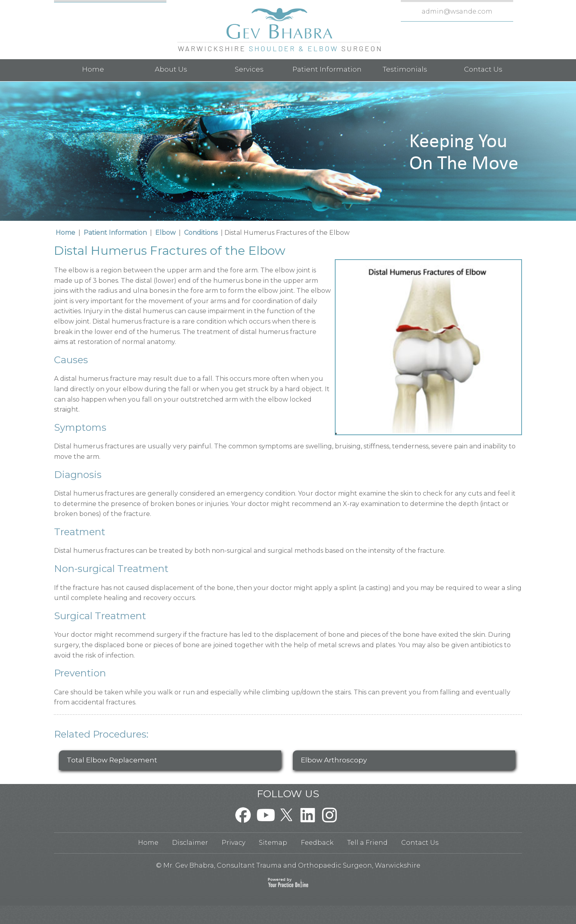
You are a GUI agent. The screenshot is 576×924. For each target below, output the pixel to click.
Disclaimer (190, 843)
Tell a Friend (367, 843)
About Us (171, 69)
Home (93, 69)
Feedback (317, 843)
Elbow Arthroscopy (334, 760)
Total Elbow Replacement (112, 760)
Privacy (233, 843)
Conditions (201, 233)
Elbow (165, 233)
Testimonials (405, 69)
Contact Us (483, 69)
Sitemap (273, 843)
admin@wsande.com (457, 11)
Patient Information (327, 69)
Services (249, 69)
